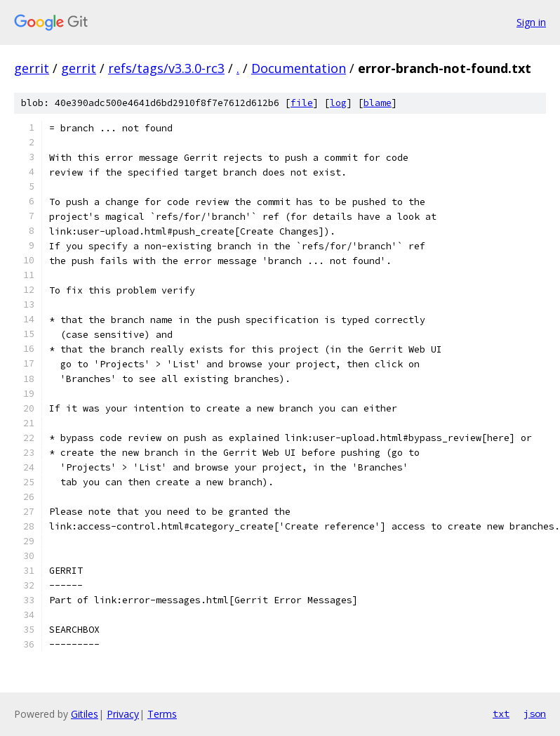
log (338, 103)
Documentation (299, 68)
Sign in (531, 22)
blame (378, 103)
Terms (162, 714)
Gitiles (85, 714)
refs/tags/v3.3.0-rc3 (166, 68)
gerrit (32, 68)
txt (501, 714)
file (302, 103)
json (535, 714)
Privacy (123, 714)
